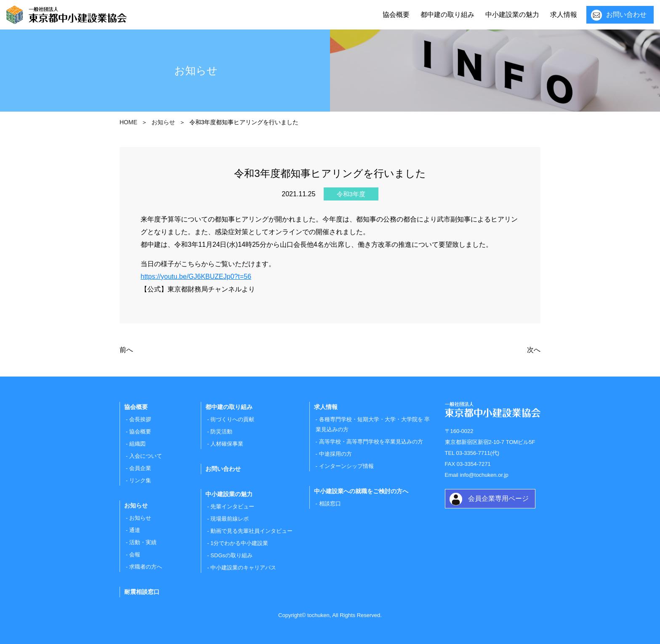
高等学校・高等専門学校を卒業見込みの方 (371, 442)
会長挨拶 (140, 419)
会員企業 (140, 468)
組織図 (137, 444)
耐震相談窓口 (142, 592)
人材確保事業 (227, 444)
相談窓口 (330, 504)
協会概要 (396, 15)
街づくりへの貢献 (232, 419)
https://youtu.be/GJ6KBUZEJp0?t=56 (196, 277)
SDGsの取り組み (232, 555)
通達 (135, 530)
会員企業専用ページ (498, 498)
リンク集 (140, 480)
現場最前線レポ (230, 519)
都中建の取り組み (447, 15)
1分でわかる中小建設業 (239, 543)
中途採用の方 (335, 454)
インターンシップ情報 (346, 466)
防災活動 (221, 432)
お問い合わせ (626, 15)
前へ (126, 350)
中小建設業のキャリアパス (243, 568)
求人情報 (564, 15)
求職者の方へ (146, 567)
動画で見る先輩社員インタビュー (251, 531)
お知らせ (140, 518)
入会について (146, 456)
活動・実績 (143, 542)
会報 (135, 554)
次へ (534, 350)
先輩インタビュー (232, 506)
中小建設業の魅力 (512, 15)
